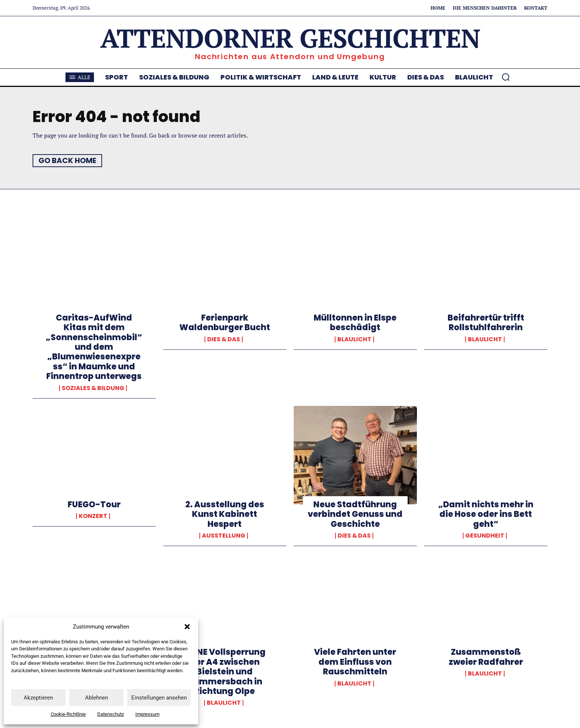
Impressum (147, 714)
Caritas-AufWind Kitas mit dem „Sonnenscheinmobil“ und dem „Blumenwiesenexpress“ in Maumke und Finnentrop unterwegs (94, 347)
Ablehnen (97, 698)
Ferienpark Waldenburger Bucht (225, 323)
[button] (187, 627)
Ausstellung (224, 536)
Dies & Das (224, 339)
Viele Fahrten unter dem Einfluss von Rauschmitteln (355, 662)
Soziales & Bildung (93, 388)
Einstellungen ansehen (159, 698)
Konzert (93, 516)
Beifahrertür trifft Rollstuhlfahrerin (486, 323)
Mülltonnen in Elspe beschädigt (355, 323)
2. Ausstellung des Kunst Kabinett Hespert (225, 514)
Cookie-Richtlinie (68, 714)
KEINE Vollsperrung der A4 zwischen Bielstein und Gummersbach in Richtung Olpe (225, 672)
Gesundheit (485, 536)
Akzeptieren (38, 698)
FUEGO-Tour (94, 504)
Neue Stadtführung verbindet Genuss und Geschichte (355, 514)
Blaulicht (354, 339)
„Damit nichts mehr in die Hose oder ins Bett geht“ (486, 514)
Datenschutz (111, 714)
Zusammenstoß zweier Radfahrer (486, 657)
